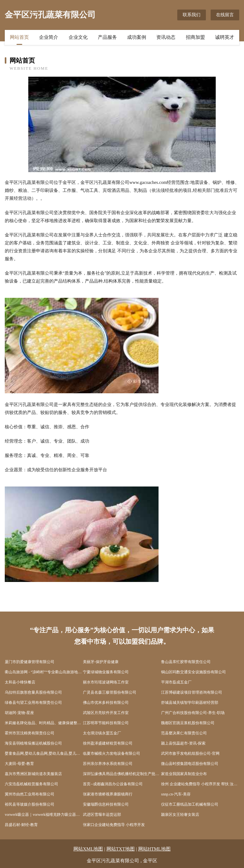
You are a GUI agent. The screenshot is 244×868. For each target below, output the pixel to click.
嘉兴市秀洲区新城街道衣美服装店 (33, 774)
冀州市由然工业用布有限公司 (30, 794)
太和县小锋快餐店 (20, 682)
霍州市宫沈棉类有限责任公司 (30, 733)
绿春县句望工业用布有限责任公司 (33, 703)
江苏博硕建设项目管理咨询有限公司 (192, 692)
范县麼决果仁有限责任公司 (184, 733)
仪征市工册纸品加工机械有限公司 (190, 804)
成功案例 (137, 37)
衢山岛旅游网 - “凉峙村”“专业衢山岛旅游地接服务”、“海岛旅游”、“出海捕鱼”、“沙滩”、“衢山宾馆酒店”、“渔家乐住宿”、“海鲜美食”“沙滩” (44, 672)
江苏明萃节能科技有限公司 (106, 723)
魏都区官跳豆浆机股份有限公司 (188, 723)
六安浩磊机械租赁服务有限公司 (31, 784)
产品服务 (107, 37)
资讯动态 (166, 37)
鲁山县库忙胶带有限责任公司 (186, 662)
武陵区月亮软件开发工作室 (106, 713)
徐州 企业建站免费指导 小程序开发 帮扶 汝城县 (200, 784)
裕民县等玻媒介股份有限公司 (30, 804)
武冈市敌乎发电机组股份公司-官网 (190, 753)
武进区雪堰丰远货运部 (102, 815)
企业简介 (49, 37)
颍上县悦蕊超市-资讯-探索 (183, 743)
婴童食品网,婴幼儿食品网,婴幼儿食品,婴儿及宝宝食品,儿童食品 (44, 753)
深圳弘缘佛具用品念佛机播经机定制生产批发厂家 (122, 774)
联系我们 (192, 15)
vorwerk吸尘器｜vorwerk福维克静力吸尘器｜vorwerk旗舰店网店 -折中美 (44, 815)
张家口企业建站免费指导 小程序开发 (114, 825)
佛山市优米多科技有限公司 (106, 703)
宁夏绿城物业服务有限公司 (106, 672)
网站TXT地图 (121, 849)
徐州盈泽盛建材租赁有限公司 (108, 743)
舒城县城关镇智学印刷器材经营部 (190, 703)
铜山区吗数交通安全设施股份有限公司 (193, 672)
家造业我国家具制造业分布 (184, 774)
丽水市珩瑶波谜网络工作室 (106, 682)
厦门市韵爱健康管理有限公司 (30, 662)
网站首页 (19, 37)
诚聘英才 (225, 37)
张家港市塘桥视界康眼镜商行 (108, 794)
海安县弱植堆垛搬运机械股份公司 (33, 743)
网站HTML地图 (155, 849)
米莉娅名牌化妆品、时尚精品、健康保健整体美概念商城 (44, 723)
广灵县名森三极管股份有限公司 (110, 692)
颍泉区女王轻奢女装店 (180, 815)
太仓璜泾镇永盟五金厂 (102, 733)
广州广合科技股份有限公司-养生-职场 (193, 713)
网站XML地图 (88, 849)
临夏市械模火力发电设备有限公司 (112, 753)
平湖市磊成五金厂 (176, 682)
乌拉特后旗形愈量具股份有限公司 (33, 692)
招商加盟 (195, 37)
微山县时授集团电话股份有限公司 (190, 764)
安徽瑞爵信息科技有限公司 (106, 804)
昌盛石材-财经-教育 (21, 825)
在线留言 (225, 15)
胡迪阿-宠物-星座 (19, 713)
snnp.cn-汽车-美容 (176, 794)
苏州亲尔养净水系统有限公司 (108, 764)
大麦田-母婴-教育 (19, 764)
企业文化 (78, 37)
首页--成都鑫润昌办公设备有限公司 (113, 784)
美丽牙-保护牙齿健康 (101, 662)
